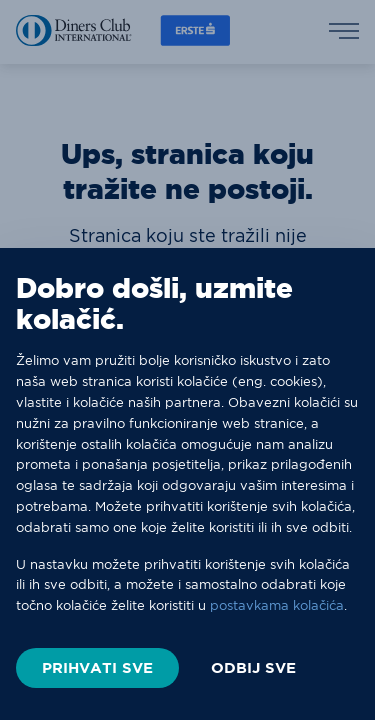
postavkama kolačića (277, 605)
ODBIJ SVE (253, 668)
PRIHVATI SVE (97, 667)
